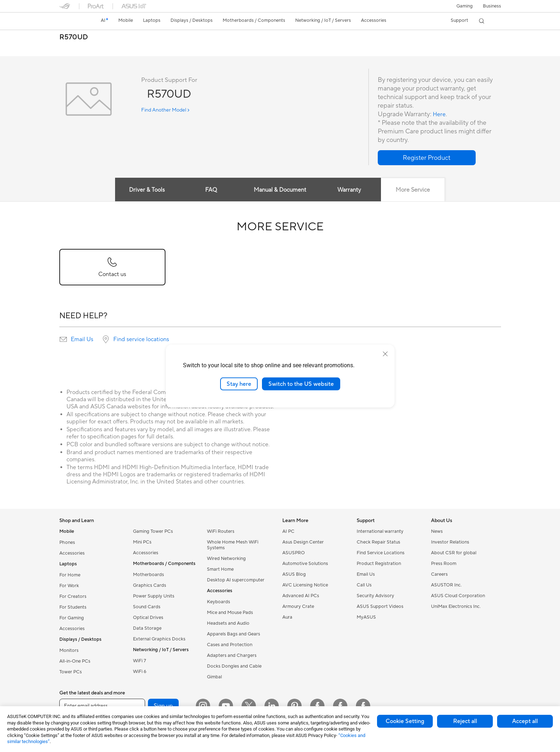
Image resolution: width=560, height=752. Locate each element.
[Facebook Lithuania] (340, 706)
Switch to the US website (301, 384)
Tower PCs (71, 672)
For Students (73, 607)
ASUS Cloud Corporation (458, 596)
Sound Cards (147, 607)
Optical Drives (148, 618)
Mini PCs (142, 542)
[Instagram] (203, 706)
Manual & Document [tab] (280, 190)
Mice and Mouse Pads (230, 613)
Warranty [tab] (351, 190)
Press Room (444, 564)
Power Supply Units (154, 596)
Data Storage (147, 628)
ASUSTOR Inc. (446, 585)
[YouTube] (226, 706)
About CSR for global (454, 553)
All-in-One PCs (75, 661)
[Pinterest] (294, 706)
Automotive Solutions (305, 564)
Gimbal (214, 677)
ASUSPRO (294, 553)
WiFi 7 (140, 661)
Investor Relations (450, 542)
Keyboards (219, 602)
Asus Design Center (303, 542)
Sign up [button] (163, 706)
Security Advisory (375, 596)
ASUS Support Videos (380, 606)
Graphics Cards (150, 585)
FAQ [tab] (210, 190)
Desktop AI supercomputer (236, 580)
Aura (287, 617)
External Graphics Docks (159, 639)
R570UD (74, 37)
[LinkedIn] (272, 706)
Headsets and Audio (228, 623)
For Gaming (72, 618)
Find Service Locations (381, 553)
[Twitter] (249, 706)
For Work (69, 586)
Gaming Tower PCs (153, 531)
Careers (439, 574)
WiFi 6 (140, 672)
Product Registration (379, 564)
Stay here (239, 384)
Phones (67, 542)
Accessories (72, 553)
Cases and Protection (230, 645)
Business (492, 6)
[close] (385, 354)
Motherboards (148, 575)
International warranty (380, 531)
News (437, 531)
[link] (71, 21)
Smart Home (220, 569)
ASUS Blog (294, 574)
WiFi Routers (221, 531)
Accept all (525, 721)
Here (440, 114)
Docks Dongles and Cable (234, 666)
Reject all (465, 721)
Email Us (82, 339)
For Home (70, 575)
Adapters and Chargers (232, 655)
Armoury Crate (298, 606)
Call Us (364, 585)
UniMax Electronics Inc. (456, 606)
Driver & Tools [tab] (142, 190)
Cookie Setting (405, 721)
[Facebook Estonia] (317, 706)
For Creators (73, 596)
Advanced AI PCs (301, 596)
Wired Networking (226, 559)
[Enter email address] (102, 706)
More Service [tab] (418, 190)
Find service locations (141, 339)
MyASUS (366, 617)
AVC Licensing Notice (305, 585)
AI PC (288, 531)
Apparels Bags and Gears (234, 634)
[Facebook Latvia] (363, 706)
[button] (465, 6)
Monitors (69, 650)
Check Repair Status (378, 542)
